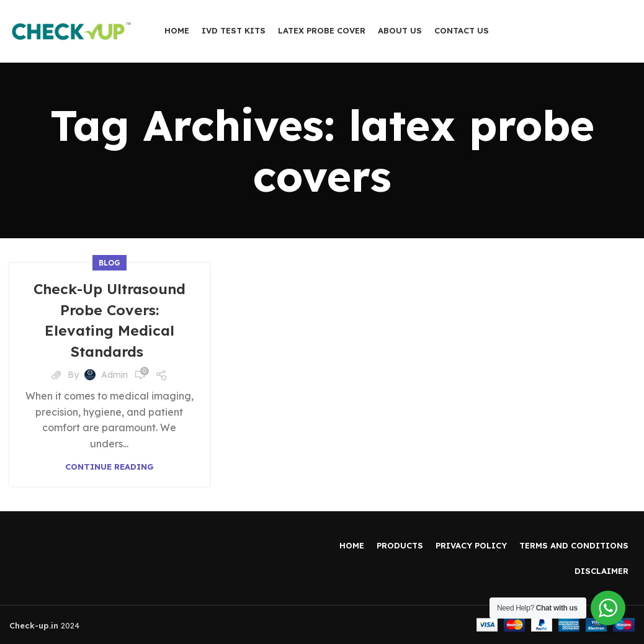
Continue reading (110, 467)
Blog (110, 263)
